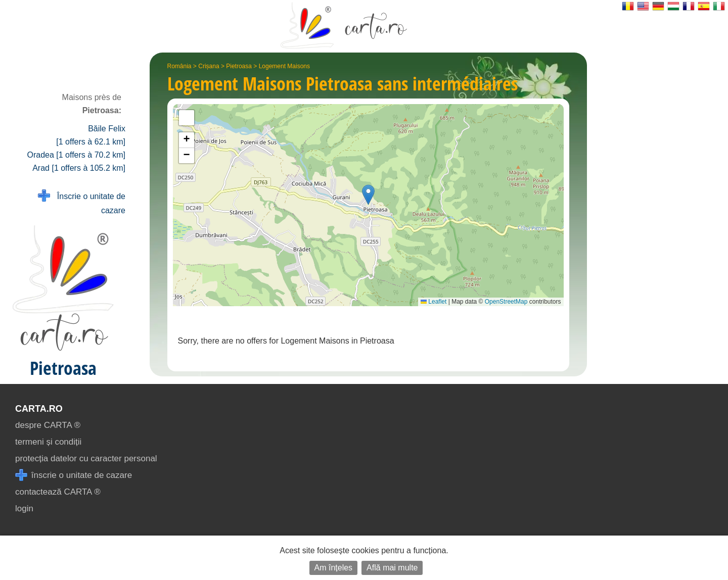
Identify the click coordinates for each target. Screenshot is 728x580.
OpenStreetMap (506, 302)
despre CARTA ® (48, 425)
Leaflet (434, 302)
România (179, 66)
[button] (368, 195)
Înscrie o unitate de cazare (82, 202)
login (24, 509)
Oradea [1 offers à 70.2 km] (76, 155)
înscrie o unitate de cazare (74, 475)
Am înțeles (334, 568)
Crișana (209, 66)
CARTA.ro (39, 409)
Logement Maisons (284, 66)
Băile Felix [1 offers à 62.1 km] (91, 135)
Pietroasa (239, 66)
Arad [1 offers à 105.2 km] (79, 168)
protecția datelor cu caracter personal (86, 458)
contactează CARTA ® (58, 492)
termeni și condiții (48, 442)
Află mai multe (392, 568)
